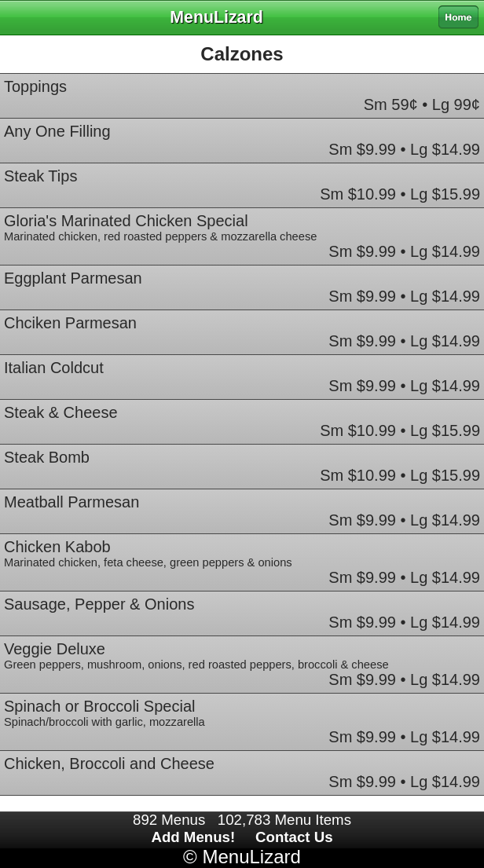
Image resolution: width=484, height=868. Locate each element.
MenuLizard (251, 857)
